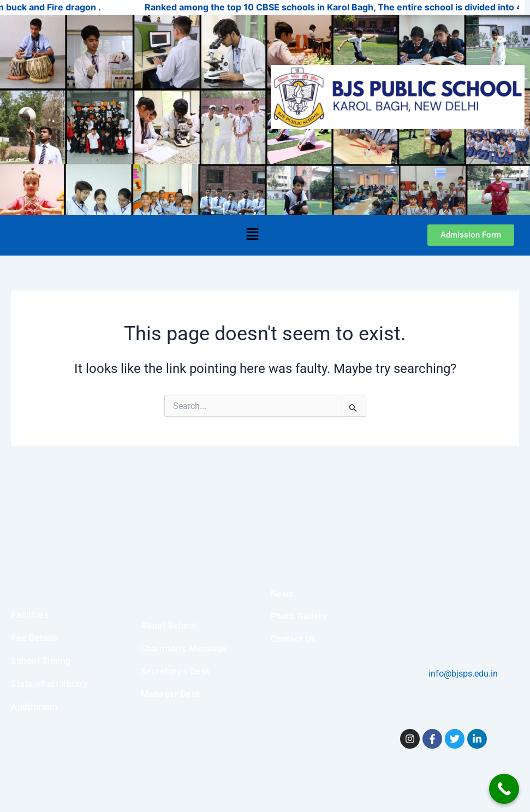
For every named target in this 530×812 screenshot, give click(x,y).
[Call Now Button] (504, 789)
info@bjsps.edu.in (462, 674)
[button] (252, 235)
